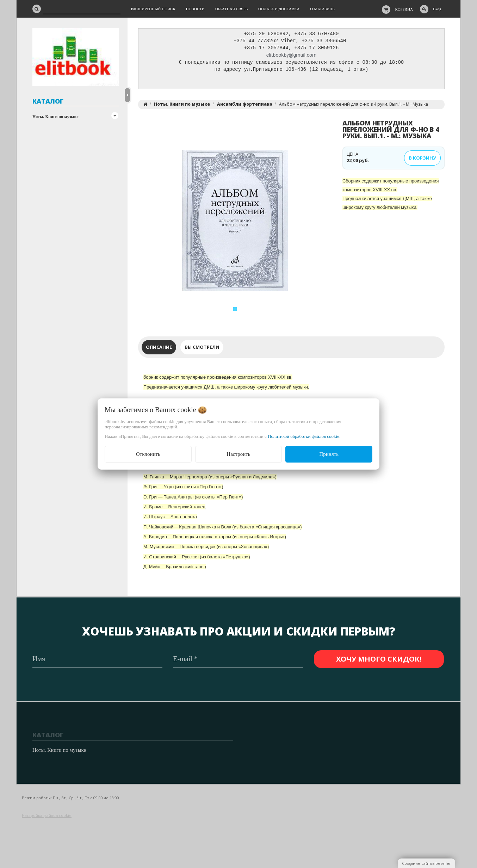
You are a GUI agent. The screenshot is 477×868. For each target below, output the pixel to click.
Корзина (404, 9)
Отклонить (148, 454)
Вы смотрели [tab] (202, 349)
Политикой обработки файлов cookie (303, 436)
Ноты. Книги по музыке (55, 117)
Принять (329, 454)
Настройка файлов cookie (47, 815)
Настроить (238, 454)
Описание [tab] (159, 349)
